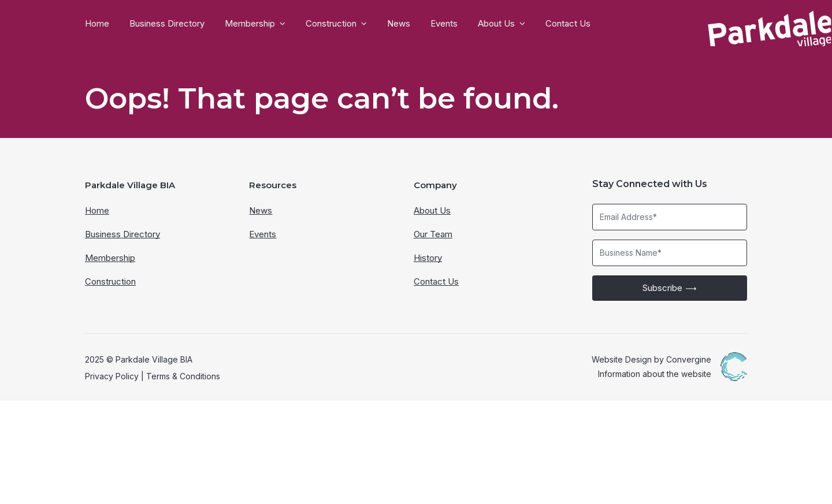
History (428, 361)
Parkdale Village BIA (130, 288)
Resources (273, 288)
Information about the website (655, 477)
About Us (496, 24)
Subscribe (669, 391)
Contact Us (568, 24)
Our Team (433, 337)
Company (435, 288)
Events (444, 24)
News (399, 24)
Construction (331, 24)
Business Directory (167, 24)
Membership (250, 24)
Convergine (689, 462)
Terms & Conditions (183, 479)
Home (97, 24)
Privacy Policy (112, 479)
